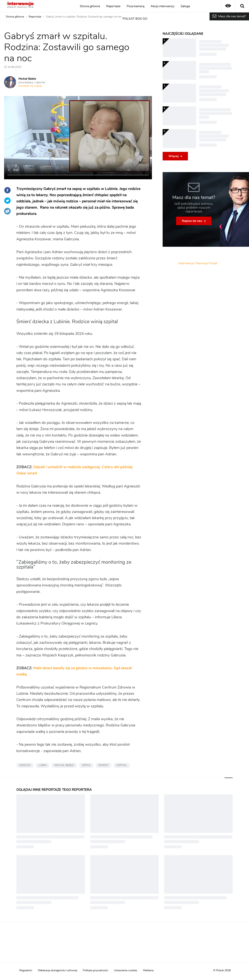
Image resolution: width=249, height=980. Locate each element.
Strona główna (90, 6)
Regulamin (26, 970)
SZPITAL (122, 765)
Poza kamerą (135, 6)
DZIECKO (25, 765)
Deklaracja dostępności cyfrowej (57, 970)
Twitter (7, 201)
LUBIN (43, 765)
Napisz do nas (192, 221)
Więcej (174, 156)
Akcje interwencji (162, 6)
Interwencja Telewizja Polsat (198, 263)
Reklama (148, 970)
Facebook (7, 190)
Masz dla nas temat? (232, 16)
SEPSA (86, 765)
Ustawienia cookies (126, 970)
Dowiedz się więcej (30, 86)
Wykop (7, 211)
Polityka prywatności (96, 970)
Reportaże (113, 6)
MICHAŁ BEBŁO (64, 765)
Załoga (185, 6)
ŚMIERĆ (103, 765)
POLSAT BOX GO (135, 19)
